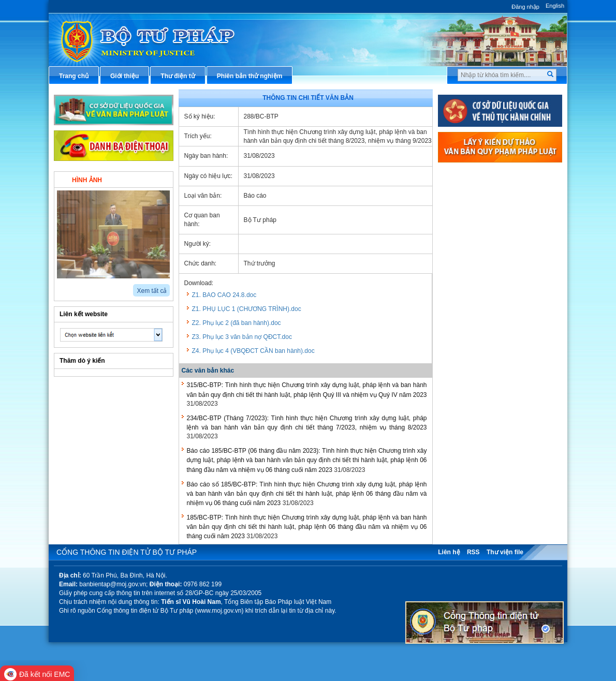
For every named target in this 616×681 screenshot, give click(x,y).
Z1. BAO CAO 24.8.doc (224, 295)
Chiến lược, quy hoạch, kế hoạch (499, 296)
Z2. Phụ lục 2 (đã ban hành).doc (237, 323)
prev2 (60, 287)
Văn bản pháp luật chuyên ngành (499, 193)
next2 (72, 287)
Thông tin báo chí (476, 262)
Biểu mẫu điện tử (476, 313)
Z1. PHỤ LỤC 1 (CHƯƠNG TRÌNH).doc (247, 309)
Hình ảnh (87, 180)
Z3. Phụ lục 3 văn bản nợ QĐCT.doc (242, 337)
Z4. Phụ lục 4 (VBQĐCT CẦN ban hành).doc (253, 351)
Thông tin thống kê (478, 365)
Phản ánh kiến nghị (479, 382)
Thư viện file (505, 552)
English (555, 6)
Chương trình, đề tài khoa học (494, 348)
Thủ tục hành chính (479, 176)
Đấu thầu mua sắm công (487, 331)
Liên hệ (449, 552)
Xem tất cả (152, 291)
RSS (473, 552)
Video (145, 179)
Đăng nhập (525, 7)
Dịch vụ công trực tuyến (486, 279)
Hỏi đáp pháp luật (476, 245)
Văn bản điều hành (478, 211)
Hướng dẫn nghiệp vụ (482, 228)
